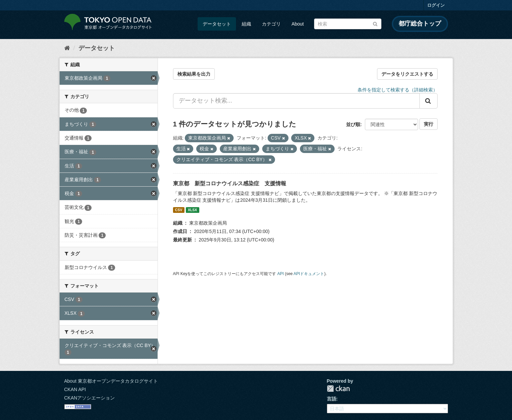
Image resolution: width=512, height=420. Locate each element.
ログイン (436, 5)
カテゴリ (271, 24)
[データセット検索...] (296, 101)
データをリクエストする (407, 74)
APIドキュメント (309, 274)
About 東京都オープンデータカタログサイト (111, 381)
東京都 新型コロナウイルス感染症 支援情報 (230, 183)
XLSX (192, 210)
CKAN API (75, 389)
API (281, 274)
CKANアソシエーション (90, 398)
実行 (429, 124)
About (298, 24)
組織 (246, 24)
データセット (217, 24)
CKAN (338, 389)
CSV (179, 210)
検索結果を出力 (194, 74)
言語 (332, 399)
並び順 (353, 124)
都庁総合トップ (420, 24)
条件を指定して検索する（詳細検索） (398, 90)
